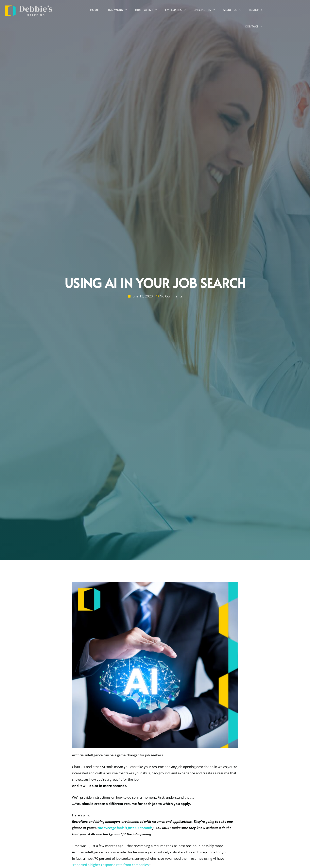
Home (111, 11)
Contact (296, 10)
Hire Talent (163, 10)
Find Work (134, 10)
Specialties (221, 10)
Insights (273, 11)
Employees (192, 10)
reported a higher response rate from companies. (111, 865)
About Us (249, 10)
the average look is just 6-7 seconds (125, 828)
